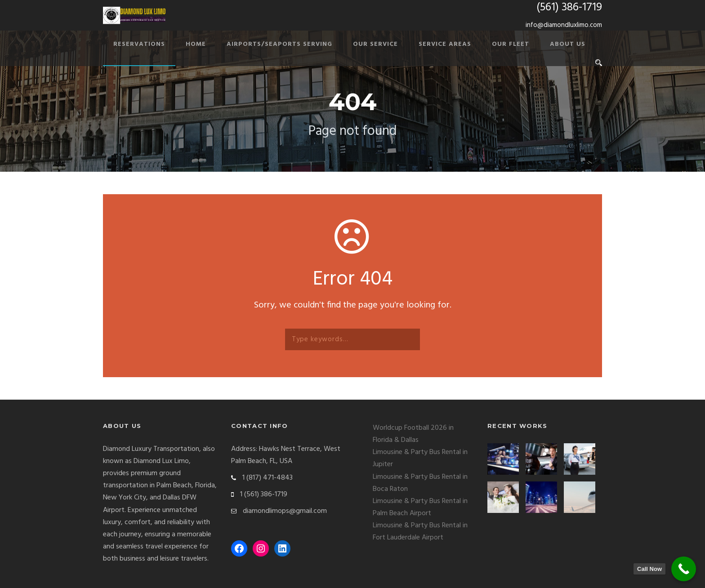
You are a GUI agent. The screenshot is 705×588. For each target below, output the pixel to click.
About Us (568, 44)
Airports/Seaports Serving (279, 44)
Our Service (375, 44)
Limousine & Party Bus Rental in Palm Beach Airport (420, 507)
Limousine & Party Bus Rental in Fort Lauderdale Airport (420, 532)
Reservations (139, 44)
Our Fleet (511, 44)
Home (196, 44)
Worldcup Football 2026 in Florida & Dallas (413, 434)
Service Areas (445, 44)
